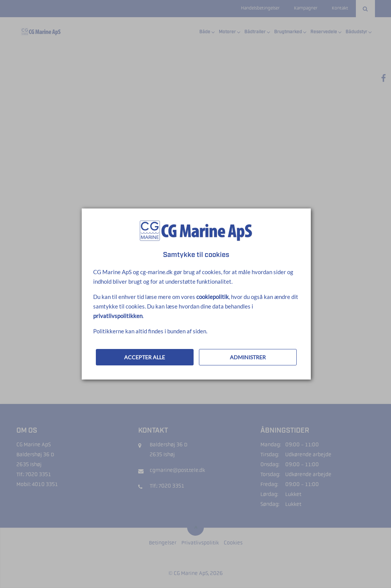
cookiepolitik (212, 297)
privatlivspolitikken (118, 316)
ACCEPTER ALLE (145, 357)
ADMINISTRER (248, 357)
